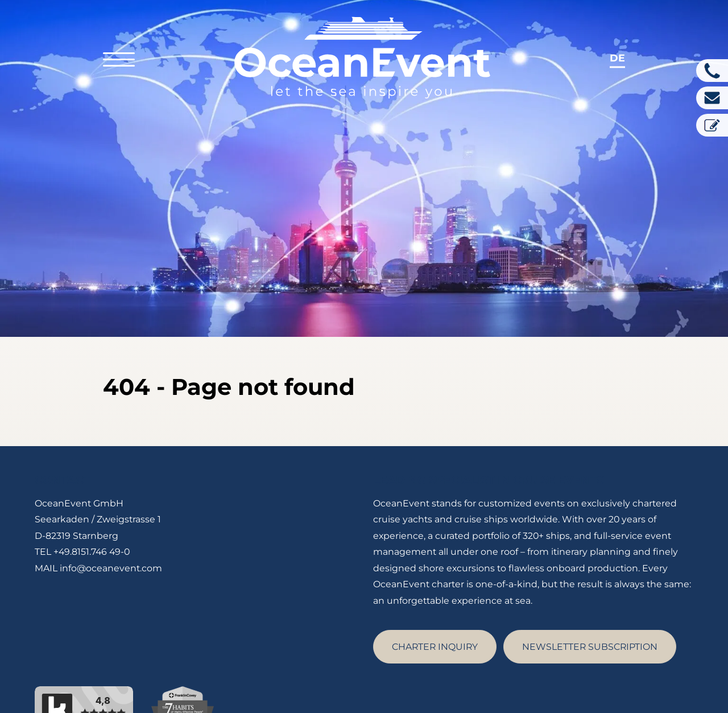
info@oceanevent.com (111, 511)
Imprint (502, 693)
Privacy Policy (560, 693)
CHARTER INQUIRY (435, 590)
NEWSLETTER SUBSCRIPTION (590, 590)
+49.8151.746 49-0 (92, 495)
